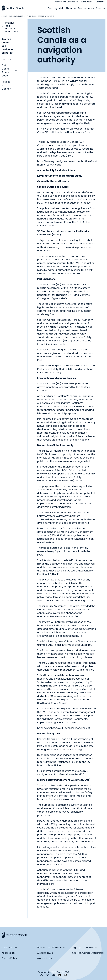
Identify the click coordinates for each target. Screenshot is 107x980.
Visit (61, 8)
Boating (52, 8)
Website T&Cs (45, 953)
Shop (99, 8)
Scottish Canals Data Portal (88, 953)
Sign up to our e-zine (84, 948)
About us (71, 8)
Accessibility (8, 953)
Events (82, 8)
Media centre (9, 948)
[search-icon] (104, 8)
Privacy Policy (9, 958)
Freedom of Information (51, 948)
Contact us (101, 2)
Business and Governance (66, 2)
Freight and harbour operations (40, 16)
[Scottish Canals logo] (13, 8)
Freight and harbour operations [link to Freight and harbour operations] (10, 27)
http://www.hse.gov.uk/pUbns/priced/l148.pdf (64, 728)
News (91, 8)
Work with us (87, 2)
